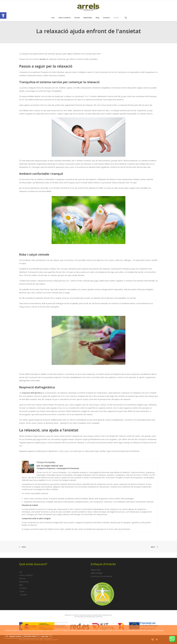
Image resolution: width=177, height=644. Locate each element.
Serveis (77, 18)
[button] (3, 15)
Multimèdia (88, 18)
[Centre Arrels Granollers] (88, 7)
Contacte (106, 18)
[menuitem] (53, 18)
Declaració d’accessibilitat (101, 576)
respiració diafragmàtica (32, 393)
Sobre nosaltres (65, 18)
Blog (97, 18)
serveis (43, 59)
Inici (53, 18)
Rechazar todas (31, 636)
